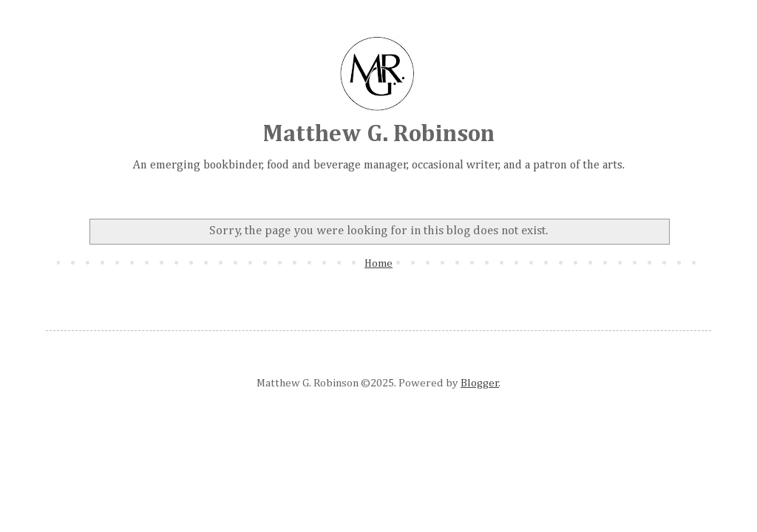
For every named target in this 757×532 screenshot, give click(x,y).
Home (378, 263)
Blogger (480, 383)
